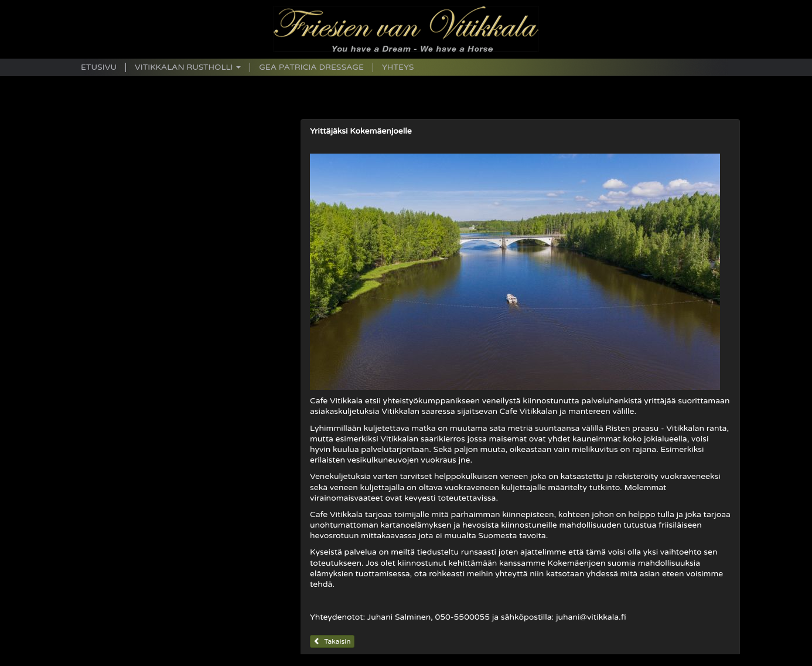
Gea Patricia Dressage (311, 67)
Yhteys (398, 67)
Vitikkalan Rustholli (188, 67)
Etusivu (99, 67)
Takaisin (332, 641)
